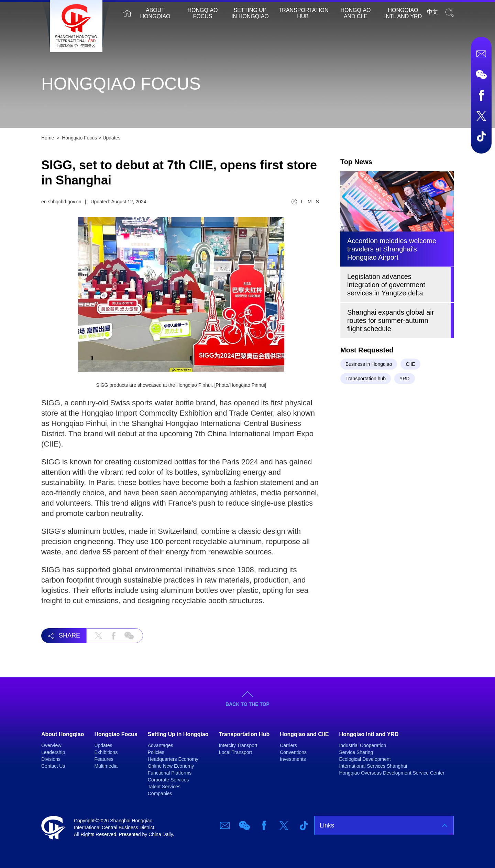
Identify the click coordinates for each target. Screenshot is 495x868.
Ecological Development (365, 759)
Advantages (161, 745)
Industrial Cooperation (362, 745)
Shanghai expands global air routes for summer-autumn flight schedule (390, 320)
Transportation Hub (304, 13)
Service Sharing (356, 752)
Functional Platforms (170, 773)
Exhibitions (106, 752)
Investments (293, 759)
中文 (432, 12)
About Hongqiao (155, 13)
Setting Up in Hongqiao (250, 13)
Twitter (481, 116)
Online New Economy (171, 766)
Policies (156, 752)
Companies (160, 793)
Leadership (53, 752)
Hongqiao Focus (203, 13)
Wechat (481, 75)
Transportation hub (366, 379)
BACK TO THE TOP (247, 704)
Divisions (51, 759)
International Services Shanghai (373, 766)
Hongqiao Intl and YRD (403, 13)
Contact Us (53, 766)
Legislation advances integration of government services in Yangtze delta (386, 285)
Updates (111, 138)
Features (104, 759)
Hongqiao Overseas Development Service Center (392, 773)
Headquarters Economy (173, 759)
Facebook (481, 95)
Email (481, 54)
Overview (51, 745)
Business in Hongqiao (369, 364)
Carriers (288, 745)
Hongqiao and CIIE (356, 13)
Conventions (293, 752)
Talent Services (164, 787)
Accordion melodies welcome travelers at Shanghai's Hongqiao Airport (392, 249)
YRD (405, 379)
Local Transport (236, 752)
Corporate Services (168, 780)
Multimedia (106, 766)
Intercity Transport (238, 745)
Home (127, 13)
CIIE (410, 364)
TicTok (481, 136)
